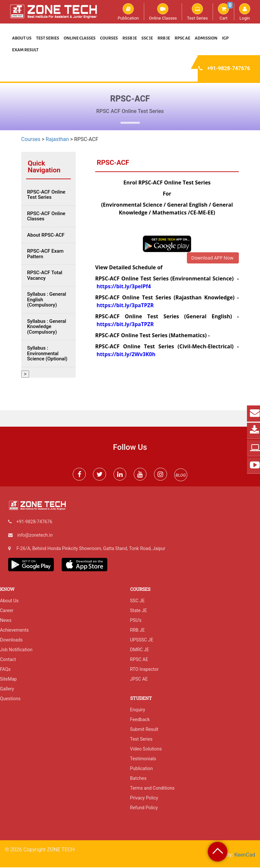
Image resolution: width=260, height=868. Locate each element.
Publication (128, 12)
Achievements (14, 631)
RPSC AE (182, 38)
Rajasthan (57, 139)
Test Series (197, 12)
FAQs (5, 670)
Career (7, 611)
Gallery (7, 689)
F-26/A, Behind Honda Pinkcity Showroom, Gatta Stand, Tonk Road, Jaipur (91, 549)
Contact (8, 660)
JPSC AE (139, 680)
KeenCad (245, 855)
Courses (109, 38)
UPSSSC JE (142, 640)
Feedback (140, 720)
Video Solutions (146, 750)
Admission (206, 38)
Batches (138, 779)
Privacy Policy (144, 798)
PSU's (136, 621)
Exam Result (25, 50)
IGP (225, 38)
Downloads (11, 640)
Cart (225, 12)
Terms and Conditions (153, 789)
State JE (139, 611)
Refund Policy (144, 808)
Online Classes (163, 12)
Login (245, 12)
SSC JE (147, 38)
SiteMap (8, 680)
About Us (22, 38)
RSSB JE (130, 38)
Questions (10, 699)
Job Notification (16, 650)
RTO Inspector (145, 670)
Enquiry (138, 710)
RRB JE (164, 38)
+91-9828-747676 (229, 68)
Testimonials (143, 759)
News (6, 621)
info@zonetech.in (35, 535)
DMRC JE (140, 650)
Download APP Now (213, 258)
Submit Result (144, 730)
